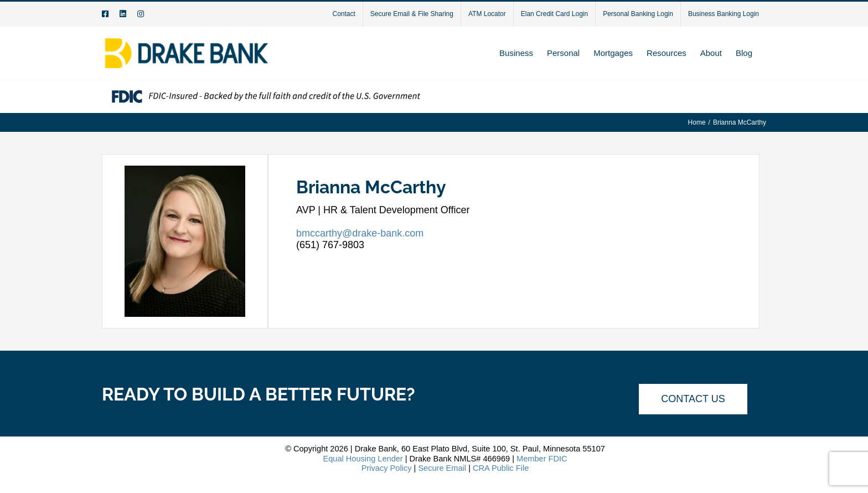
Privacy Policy (387, 468)
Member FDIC (542, 459)
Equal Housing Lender (363, 459)
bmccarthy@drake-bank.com (360, 233)
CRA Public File (501, 468)
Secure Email (442, 468)
